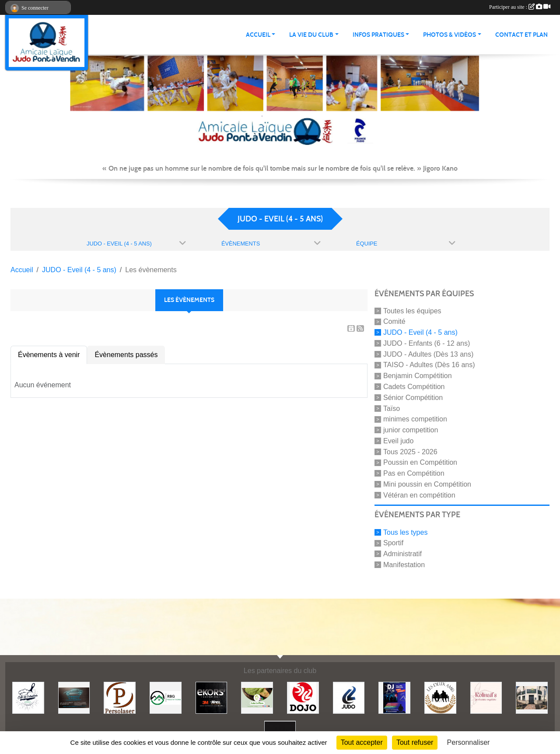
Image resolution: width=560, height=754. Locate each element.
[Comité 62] (349, 697)
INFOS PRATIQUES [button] (378, 35)
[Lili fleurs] (532, 697)
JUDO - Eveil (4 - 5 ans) (420, 332)
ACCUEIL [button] (258, 35)
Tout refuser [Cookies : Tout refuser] (415, 742)
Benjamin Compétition (418, 376)
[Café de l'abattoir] (28, 697)
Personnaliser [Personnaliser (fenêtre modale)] (469, 742)
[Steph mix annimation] (394, 697)
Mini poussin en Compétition (427, 484)
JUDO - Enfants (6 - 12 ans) (427, 343)
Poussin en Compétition (420, 462)
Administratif (402, 554)
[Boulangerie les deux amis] (440, 697)
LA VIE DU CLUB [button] (311, 35)
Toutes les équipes (412, 310)
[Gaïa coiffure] (257, 697)
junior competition (411, 430)
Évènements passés (126, 355)
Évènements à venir (49, 355)
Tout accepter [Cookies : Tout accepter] (362, 742)
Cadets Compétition (414, 387)
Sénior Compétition (413, 398)
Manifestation (404, 565)
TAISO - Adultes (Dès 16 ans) (429, 365)
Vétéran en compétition (419, 495)
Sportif (393, 543)
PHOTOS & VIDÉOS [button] (450, 35)
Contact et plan (521, 35)
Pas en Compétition (414, 473)
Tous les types (405, 532)
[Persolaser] (120, 697)
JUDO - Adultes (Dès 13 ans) (428, 354)
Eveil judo (398, 441)
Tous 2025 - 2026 (410, 451)
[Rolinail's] (486, 697)
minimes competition (415, 419)
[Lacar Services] (74, 697)
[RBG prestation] (166, 697)
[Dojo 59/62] (303, 697)
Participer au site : (520, 7)
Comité (394, 321)
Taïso (392, 408)
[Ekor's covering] (212, 697)
